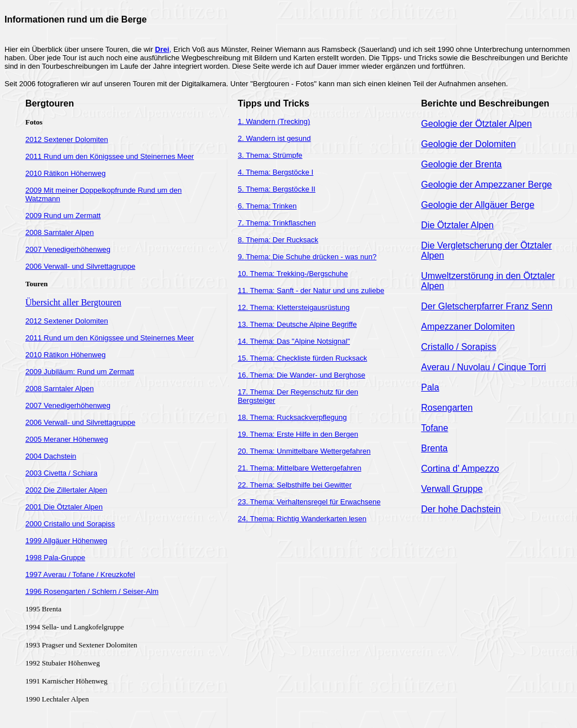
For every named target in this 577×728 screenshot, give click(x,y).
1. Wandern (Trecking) (274, 121)
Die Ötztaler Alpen (457, 225)
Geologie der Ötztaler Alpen (476, 124)
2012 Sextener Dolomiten (67, 139)
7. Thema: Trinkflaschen (277, 223)
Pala (430, 387)
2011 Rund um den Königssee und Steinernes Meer (110, 156)
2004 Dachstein (51, 456)
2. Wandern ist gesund (274, 138)
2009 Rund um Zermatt (63, 216)
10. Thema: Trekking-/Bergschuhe (293, 274)
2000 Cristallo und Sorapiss (70, 524)
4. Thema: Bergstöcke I (276, 172)
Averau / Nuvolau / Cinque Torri (483, 367)
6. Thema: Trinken (267, 206)
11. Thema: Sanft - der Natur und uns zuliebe (311, 290)
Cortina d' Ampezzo (460, 469)
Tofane (434, 428)
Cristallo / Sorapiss (458, 347)
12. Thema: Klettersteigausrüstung (294, 307)
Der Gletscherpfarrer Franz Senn (487, 306)
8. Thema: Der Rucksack (278, 240)
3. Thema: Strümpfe (270, 155)
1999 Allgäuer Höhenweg (66, 541)
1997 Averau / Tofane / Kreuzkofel (80, 574)
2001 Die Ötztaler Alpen (64, 507)
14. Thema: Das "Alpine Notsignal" (294, 341)
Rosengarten (447, 408)
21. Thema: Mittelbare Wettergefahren (299, 468)
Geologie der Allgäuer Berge (478, 205)
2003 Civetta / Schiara (61, 473)
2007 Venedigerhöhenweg (68, 249)
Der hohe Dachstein (461, 509)
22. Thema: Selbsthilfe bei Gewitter (295, 485)
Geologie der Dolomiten (468, 144)
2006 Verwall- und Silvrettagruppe (80, 266)
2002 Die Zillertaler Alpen (66, 490)
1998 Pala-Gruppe (55, 558)
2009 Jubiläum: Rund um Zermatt (80, 372)
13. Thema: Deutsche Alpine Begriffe (297, 324)
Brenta (434, 448)
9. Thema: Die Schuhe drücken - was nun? (307, 257)
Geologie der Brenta (461, 164)
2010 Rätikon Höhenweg (65, 173)
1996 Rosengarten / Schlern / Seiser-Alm (92, 591)
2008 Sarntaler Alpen (59, 232)
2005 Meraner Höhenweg (67, 439)
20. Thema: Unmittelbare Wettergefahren (304, 451)
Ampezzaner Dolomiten (468, 327)
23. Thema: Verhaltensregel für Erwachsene (309, 502)
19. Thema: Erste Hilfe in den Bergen (298, 434)
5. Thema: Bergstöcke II (277, 189)
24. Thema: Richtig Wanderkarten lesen (302, 519)
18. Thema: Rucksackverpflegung (292, 417)
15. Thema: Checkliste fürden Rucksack (303, 358)
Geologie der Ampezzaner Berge (486, 185)
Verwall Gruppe (452, 489)
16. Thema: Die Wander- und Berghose (301, 375)
